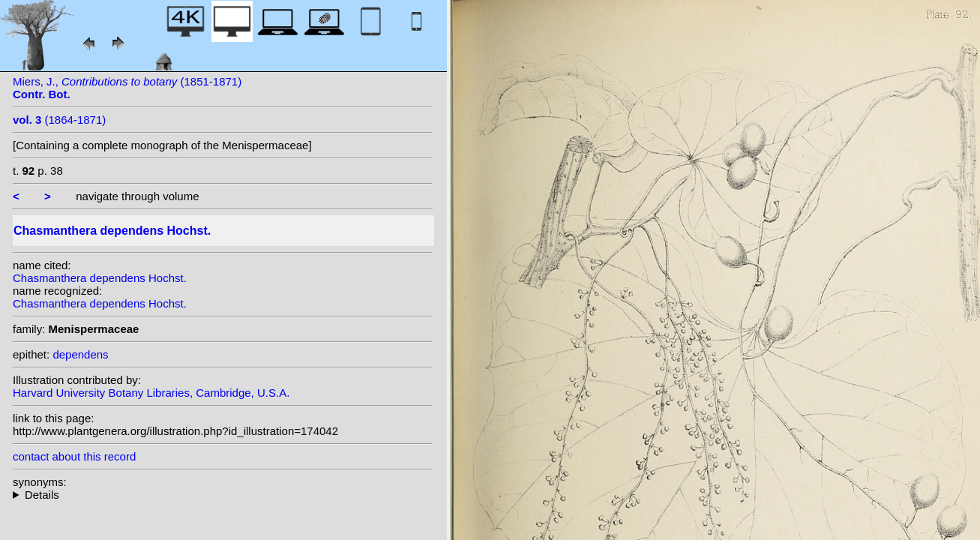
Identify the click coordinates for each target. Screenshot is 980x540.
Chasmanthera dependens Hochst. (100, 278)
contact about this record (74, 456)
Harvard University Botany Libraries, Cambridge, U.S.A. (151, 393)
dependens (80, 354)
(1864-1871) (59, 120)
